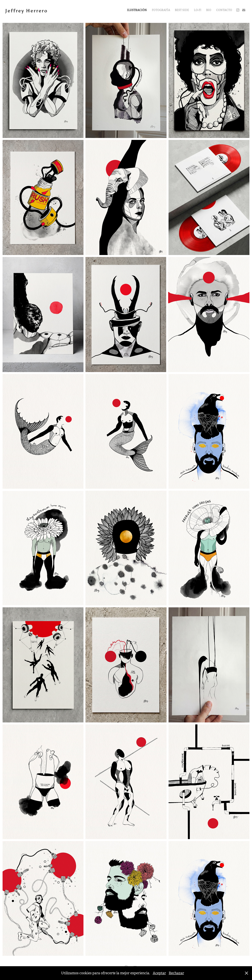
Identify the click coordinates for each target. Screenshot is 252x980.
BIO (209, 10)
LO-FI (198, 10)
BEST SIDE (182, 10)
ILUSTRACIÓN (137, 10)
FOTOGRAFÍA (161, 10)
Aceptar (159, 973)
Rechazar (176, 973)
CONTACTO (224, 10)
